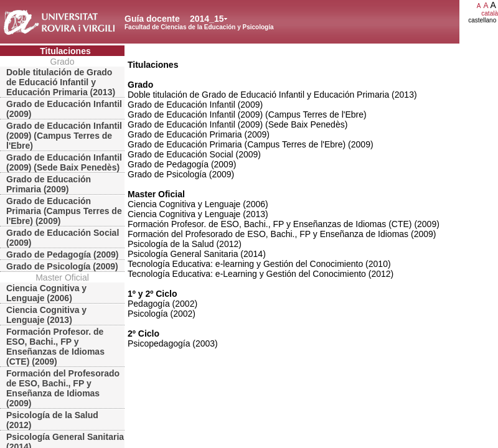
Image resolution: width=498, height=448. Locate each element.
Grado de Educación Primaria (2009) (49, 184)
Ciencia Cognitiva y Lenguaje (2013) (46, 315)
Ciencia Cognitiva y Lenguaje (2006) (46, 293)
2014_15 (207, 19)
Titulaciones (65, 51)
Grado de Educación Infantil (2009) (64, 109)
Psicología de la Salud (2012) (52, 420)
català (490, 13)
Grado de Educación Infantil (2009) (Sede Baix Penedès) (64, 162)
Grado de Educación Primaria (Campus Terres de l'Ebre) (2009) (64, 211)
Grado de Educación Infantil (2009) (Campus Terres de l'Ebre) (64, 136)
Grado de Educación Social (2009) (63, 238)
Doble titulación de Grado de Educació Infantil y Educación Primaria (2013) (61, 82)
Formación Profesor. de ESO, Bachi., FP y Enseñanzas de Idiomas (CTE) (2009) (55, 347)
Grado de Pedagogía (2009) (63, 254)
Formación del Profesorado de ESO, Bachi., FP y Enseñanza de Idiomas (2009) (63, 388)
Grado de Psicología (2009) (62, 266)
